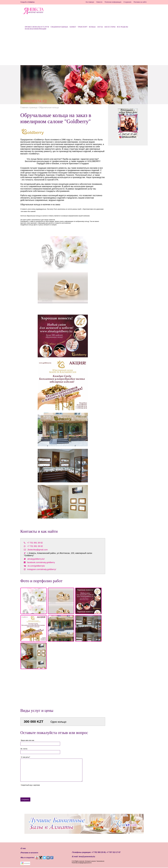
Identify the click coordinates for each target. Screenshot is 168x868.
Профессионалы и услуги (37, 27)
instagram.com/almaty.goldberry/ (42, 569)
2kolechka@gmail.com (38, 550)
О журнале (127, 2)
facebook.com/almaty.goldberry (41, 562)
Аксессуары (110, 27)
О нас (23, 848)
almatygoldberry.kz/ (36, 559)
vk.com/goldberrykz (36, 566)
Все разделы (122, 27)
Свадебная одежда (59, 27)
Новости (99, 2)
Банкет (73, 27)
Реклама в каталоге (30, 853)
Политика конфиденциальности (82, 863)
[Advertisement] (84, 48)
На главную (90, 2)
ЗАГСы (100, 27)
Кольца (92, 27)
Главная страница (29, 108)
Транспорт (83, 27)
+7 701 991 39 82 (35, 543)
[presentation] (37, 791)
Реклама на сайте (140, 2)
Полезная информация (113, 2)
